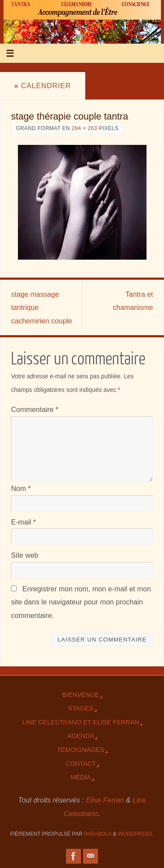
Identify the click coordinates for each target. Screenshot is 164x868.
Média (80, 777)
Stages (80, 708)
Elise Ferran (105, 800)
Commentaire (35, 409)
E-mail (23, 522)
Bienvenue (80, 695)
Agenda (81, 736)
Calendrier (42, 86)
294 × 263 (84, 128)
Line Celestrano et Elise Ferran (81, 722)
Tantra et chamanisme (133, 301)
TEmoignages (81, 750)
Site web (24, 555)
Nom (21, 488)
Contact (81, 764)
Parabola (98, 834)
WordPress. (136, 834)
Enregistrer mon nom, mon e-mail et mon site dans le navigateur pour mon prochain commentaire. (81, 602)
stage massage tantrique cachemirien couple (41, 307)
